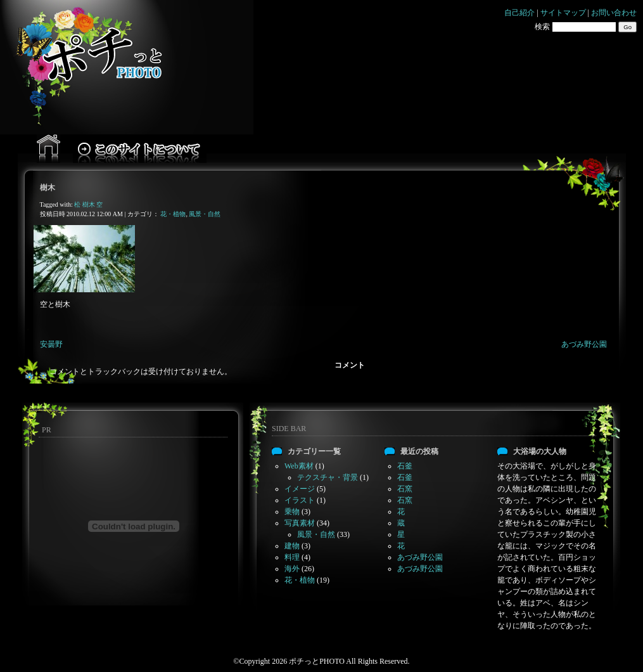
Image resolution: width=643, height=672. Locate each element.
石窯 (405, 489)
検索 (542, 27)
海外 (292, 569)
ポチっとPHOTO (317, 661)
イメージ (300, 489)
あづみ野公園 (584, 344)
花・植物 (173, 214)
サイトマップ (563, 13)
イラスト (300, 500)
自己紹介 (519, 13)
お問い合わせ (614, 13)
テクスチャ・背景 (328, 477)
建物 (292, 546)
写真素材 (300, 523)
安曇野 (51, 344)
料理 (292, 557)
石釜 (405, 466)
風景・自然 (205, 214)
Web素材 (299, 466)
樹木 (48, 188)
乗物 (292, 512)
